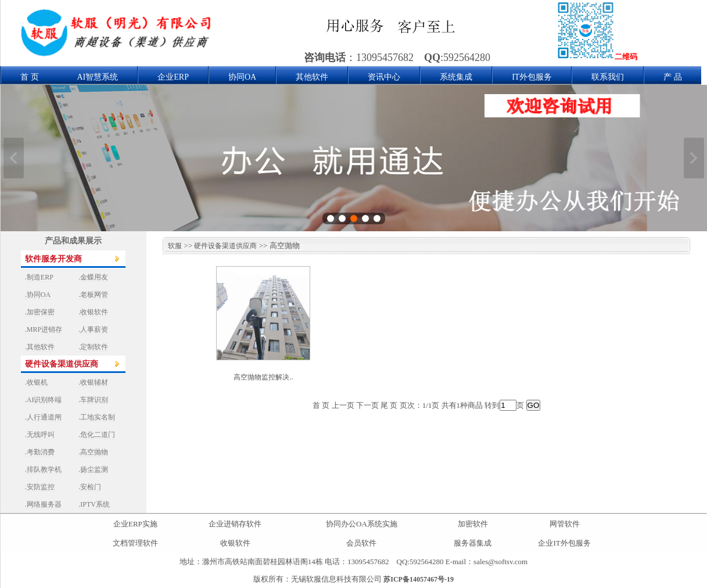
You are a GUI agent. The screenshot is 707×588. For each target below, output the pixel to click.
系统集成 (456, 77)
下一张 (694, 158)
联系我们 (608, 77)
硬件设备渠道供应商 (225, 246)
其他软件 (312, 77)
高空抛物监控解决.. (263, 377)
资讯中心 (384, 77)
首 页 (30, 77)
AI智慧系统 (98, 77)
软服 (172, 246)
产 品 (673, 77)
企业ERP (173, 77)
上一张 (14, 158)
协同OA (242, 77)
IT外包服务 (532, 77)
